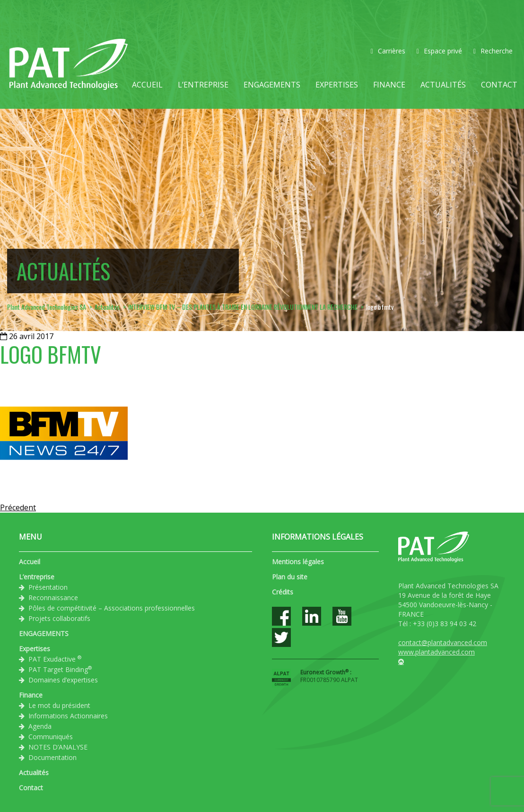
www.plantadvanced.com (437, 652)
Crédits (283, 592)
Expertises (337, 85)
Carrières (388, 51)
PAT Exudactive (55, 659)
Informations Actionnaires (68, 716)
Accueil (147, 85)
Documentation (52, 757)
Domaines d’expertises (63, 680)
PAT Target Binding (60, 669)
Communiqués (51, 737)
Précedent (18, 507)
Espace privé (439, 51)
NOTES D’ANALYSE (58, 747)
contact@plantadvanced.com (443, 642)
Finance (389, 85)
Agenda (40, 726)
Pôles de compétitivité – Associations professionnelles (112, 608)
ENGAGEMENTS (272, 85)
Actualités (443, 85)
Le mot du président (59, 705)
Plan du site (290, 577)
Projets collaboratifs (59, 618)
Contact (499, 85)
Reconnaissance (53, 598)
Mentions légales (298, 562)
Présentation (48, 587)
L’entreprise (203, 85)
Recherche (493, 51)
